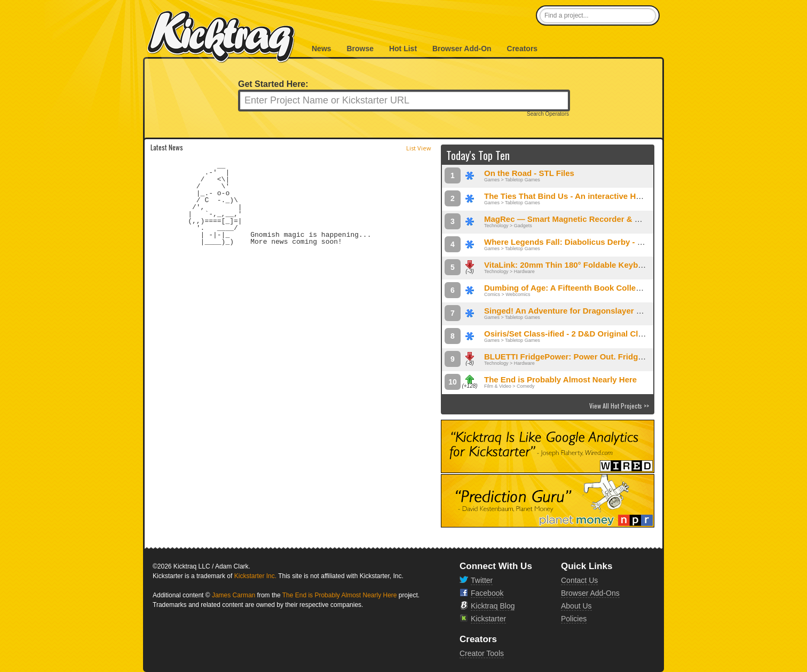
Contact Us (579, 580)
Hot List (403, 49)
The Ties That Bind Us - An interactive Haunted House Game (599, 196)
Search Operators (548, 114)
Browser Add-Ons (590, 593)
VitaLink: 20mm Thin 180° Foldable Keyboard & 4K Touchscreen (606, 265)
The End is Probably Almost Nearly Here (560, 379)
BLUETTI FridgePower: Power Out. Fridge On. (571, 357)
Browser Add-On (462, 49)
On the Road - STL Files (529, 173)
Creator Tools (482, 653)
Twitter (482, 580)
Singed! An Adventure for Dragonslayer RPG (569, 311)
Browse (360, 49)
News (322, 49)
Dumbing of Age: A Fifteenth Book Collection (569, 288)
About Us (576, 606)
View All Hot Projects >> (619, 406)
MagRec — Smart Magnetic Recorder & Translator (579, 219)
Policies (574, 619)
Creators (523, 49)
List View (419, 148)
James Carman (234, 595)
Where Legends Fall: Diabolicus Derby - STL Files (578, 242)
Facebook (487, 593)
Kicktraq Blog (493, 606)
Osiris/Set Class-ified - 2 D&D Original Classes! (573, 334)
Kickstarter (488, 619)
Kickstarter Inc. (255, 576)
